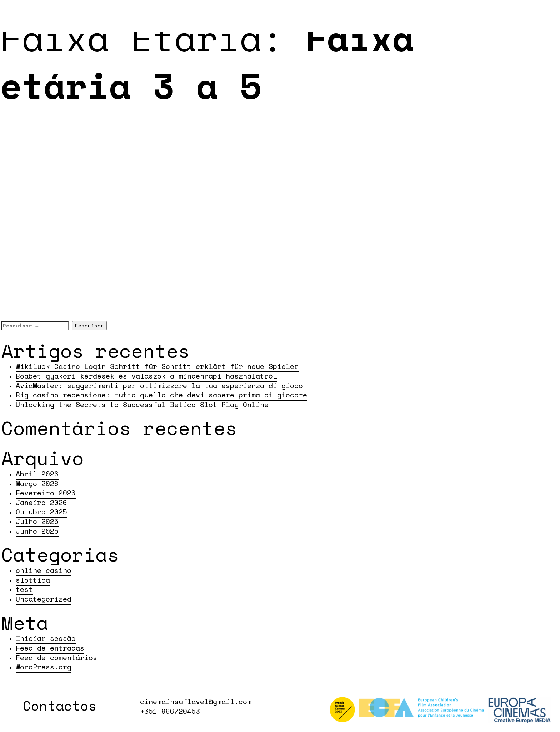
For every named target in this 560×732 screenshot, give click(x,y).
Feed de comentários (56, 657)
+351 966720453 (170, 711)
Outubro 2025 (41, 512)
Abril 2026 (37, 474)
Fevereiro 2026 (46, 493)
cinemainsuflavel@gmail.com (196, 702)
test (24, 589)
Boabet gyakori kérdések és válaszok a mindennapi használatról (146, 376)
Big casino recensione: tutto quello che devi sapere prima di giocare (161, 395)
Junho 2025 (37, 531)
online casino (44, 570)
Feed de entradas (50, 648)
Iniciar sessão (46, 638)
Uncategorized (44, 599)
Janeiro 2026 (41, 502)
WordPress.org (44, 667)
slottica (33, 580)
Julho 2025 (37, 521)
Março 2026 (37, 483)
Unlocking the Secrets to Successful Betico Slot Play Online (142, 404)
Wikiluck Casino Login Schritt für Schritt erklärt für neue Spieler (157, 366)
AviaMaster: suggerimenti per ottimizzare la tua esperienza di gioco (159, 385)
